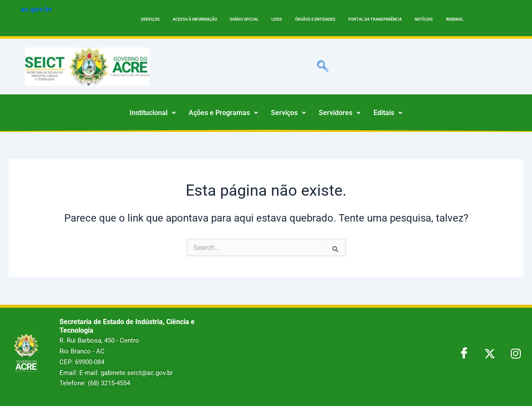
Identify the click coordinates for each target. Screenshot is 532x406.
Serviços (288, 113)
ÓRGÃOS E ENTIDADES (315, 19)
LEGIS (277, 19)
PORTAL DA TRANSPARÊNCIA (375, 19)
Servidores (340, 113)
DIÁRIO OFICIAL (244, 19)
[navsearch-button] (323, 66)
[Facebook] (464, 353)
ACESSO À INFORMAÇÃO (195, 19)
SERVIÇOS (150, 19)
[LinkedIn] (516, 353)
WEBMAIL (455, 19)
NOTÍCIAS (424, 19)
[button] (153, 113)
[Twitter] (490, 353)
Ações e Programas (223, 113)
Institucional (153, 113)
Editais (388, 113)
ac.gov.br (36, 9)
